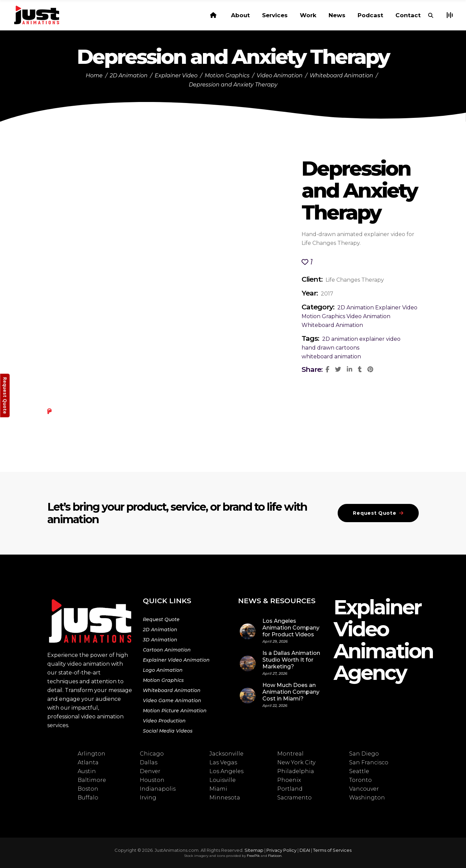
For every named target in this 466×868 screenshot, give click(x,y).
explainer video (380, 339)
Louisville (223, 780)
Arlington (92, 754)
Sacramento (294, 798)
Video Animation (280, 75)
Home (94, 75)
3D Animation (160, 640)
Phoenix (289, 780)
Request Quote (161, 619)
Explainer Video (176, 75)
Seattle (359, 771)
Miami (218, 789)
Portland (290, 789)
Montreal (290, 754)
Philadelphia (296, 771)
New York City (296, 762)
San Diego (364, 754)
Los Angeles (226, 771)
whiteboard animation (331, 356)
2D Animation (129, 75)
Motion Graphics (227, 75)
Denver (150, 771)
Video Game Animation (172, 700)
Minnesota (225, 798)
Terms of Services (332, 850)
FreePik (253, 856)
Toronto (360, 780)
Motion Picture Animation (175, 711)
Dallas (149, 762)
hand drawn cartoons (330, 348)
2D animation (340, 339)
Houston (152, 780)
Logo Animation (163, 670)
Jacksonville (226, 754)
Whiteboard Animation (341, 75)
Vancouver (364, 789)
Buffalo (88, 798)
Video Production (164, 721)
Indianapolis (158, 789)
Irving (148, 798)
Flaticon (275, 856)
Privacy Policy (281, 850)
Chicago (152, 754)
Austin (87, 771)
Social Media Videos (168, 731)
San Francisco (369, 762)
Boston (88, 789)
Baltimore (92, 780)
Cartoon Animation (167, 650)
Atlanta (88, 762)
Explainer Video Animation (176, 660)
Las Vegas (223, 762)
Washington (367, 798)
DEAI (305, 850)
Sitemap (254, 850)
